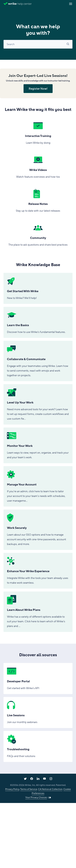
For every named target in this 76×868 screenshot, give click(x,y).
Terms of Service (29, 789)
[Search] (38, 44)
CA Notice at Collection (50, 789)
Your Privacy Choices (36, 797)
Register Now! (38, 89)
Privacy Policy (12, 789)
